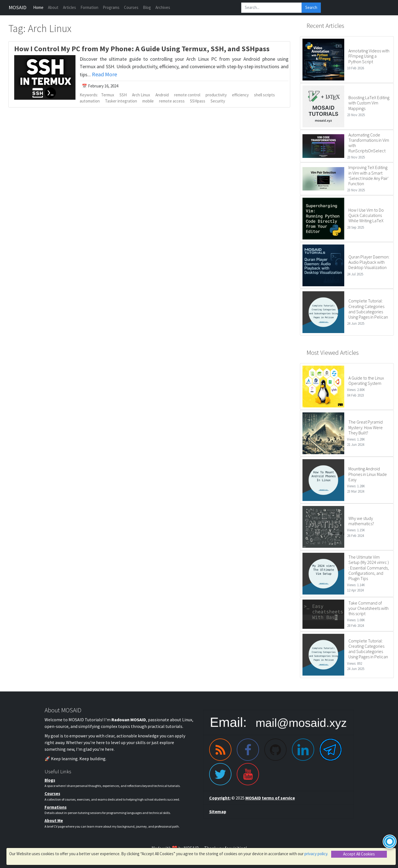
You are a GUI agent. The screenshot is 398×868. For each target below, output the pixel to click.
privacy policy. (316, 854)
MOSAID (18, 7)
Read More (104, 74)
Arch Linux (141, 95)
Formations (56, 807)
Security (218, 101)
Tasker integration (121, 101)
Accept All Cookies (359, 854)
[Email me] (279, 722)
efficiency (240, 95)
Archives (163, 7)
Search (311, 7)
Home (38, 7)
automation (90, 101)
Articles (69, 7)
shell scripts (264, 95)
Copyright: (220, 798)
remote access (172, 101)
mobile (148, 101)
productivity (216, 95)
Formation (89, 7)
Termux (108, 95)
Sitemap (218, 811)
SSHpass (198, 101)
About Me (54, 821)
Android (162, 95)
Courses (131, 7)
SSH (123, 95)
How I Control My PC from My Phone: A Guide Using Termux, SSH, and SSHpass (142, 49)
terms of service (278, 798)
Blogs (50, 780)
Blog (147, 7)
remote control (187, 95)
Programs (111, 7)
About (53, 7)
